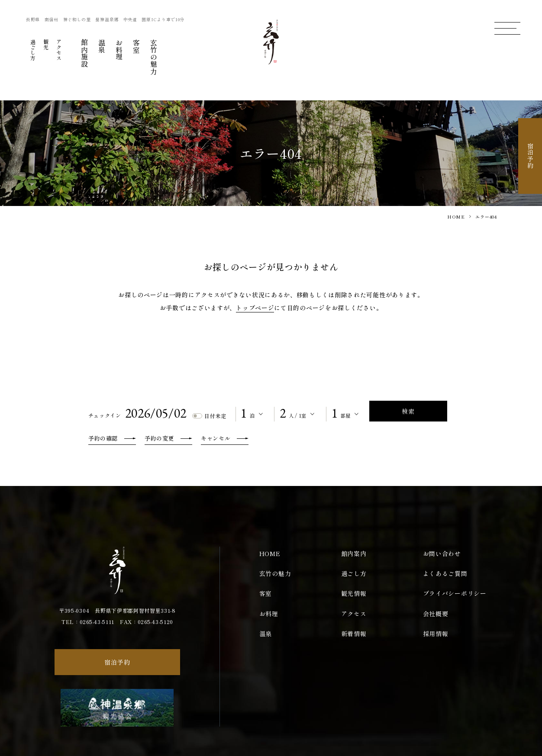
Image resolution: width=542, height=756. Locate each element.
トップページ (255, 308)
